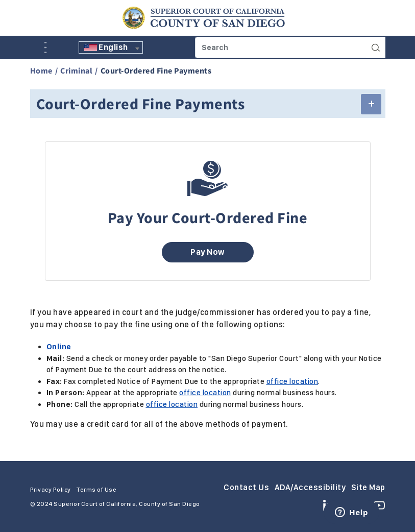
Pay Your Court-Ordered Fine (208, 217)
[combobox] (111, 47)
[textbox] (111, 47)
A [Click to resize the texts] (37, 47)
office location (292, 381)
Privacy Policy (51, 490)
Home (41, 70)
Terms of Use (96, 490)
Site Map (368, 487)
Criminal (76, 70)
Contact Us (246, 487)
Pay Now (207, 252)
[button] (371, 104)
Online (59, 347)
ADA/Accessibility (310, 487)
